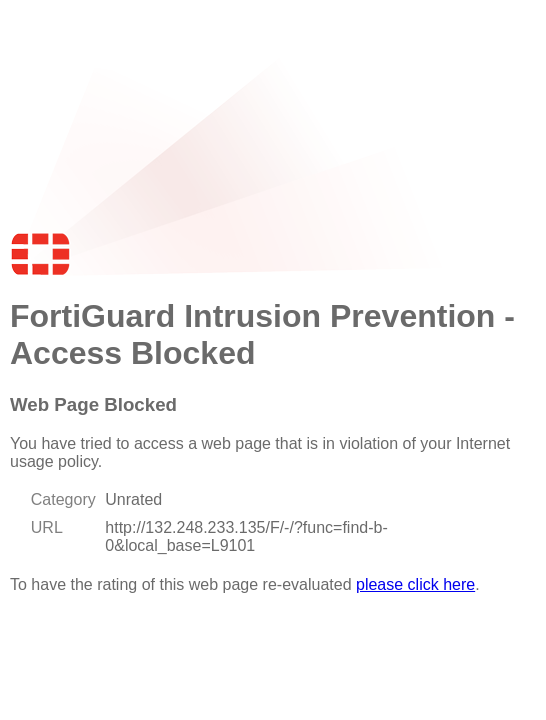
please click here (415, 584)
